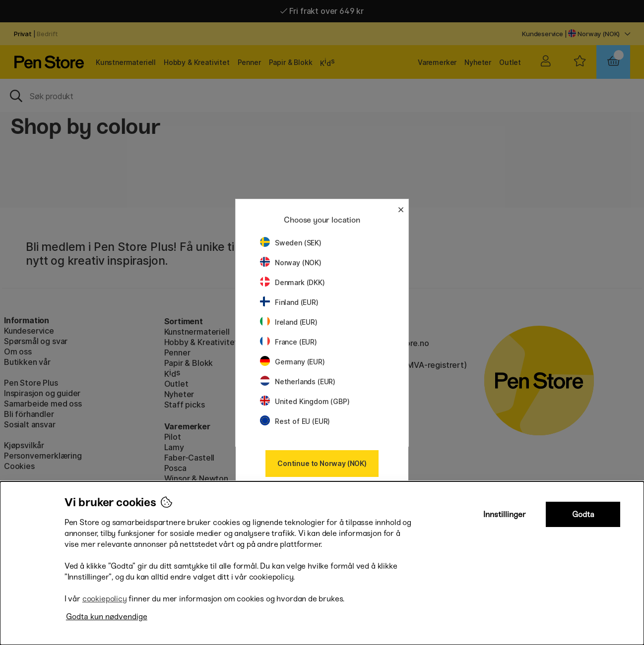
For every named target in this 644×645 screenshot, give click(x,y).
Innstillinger (505, 514)
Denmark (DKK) (292, 282)
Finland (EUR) (289, 302)
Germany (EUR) (292, 362)
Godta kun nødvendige (107, 616)
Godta (583, 514)
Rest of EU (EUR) (295, 421)
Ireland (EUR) (289, 322)
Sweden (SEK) (291, 243)
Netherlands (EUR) (298, 381)
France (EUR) (289, 342)
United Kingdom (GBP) (305, 401)
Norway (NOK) (291, 263)
